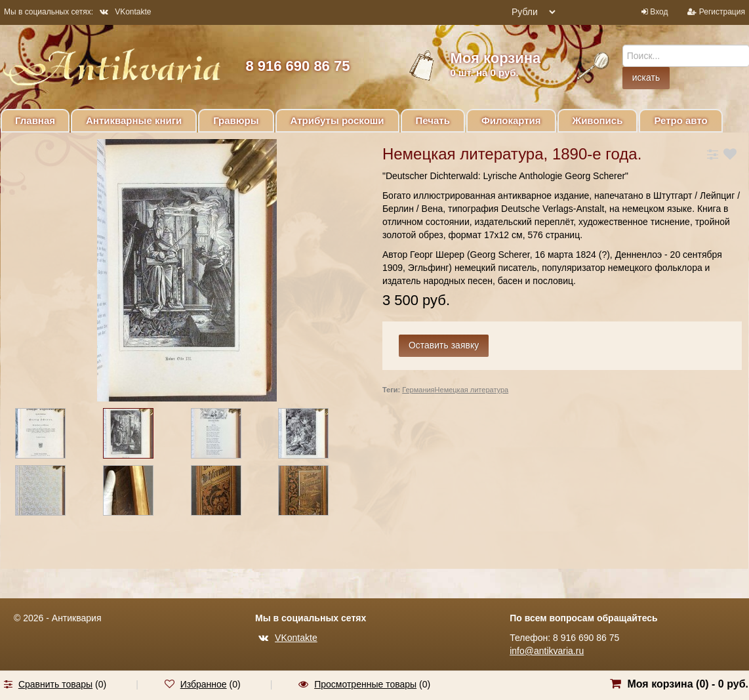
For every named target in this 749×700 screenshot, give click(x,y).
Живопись (598, 120)
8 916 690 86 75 (297, 66)
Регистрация (722, 12)
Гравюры (236, 120)
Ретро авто (680, 120)
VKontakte (125, 12)
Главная (35, 120)
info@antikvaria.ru (547, 651)
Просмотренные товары (365, 684)
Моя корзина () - (688, 684)
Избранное (204, 684)
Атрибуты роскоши (337, 120)
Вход (659, 12)
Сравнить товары (55, 684)
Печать (433, 120)
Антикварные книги (134, 120)
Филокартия (511, 120)
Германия (418, 390)
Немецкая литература (472, 390)
